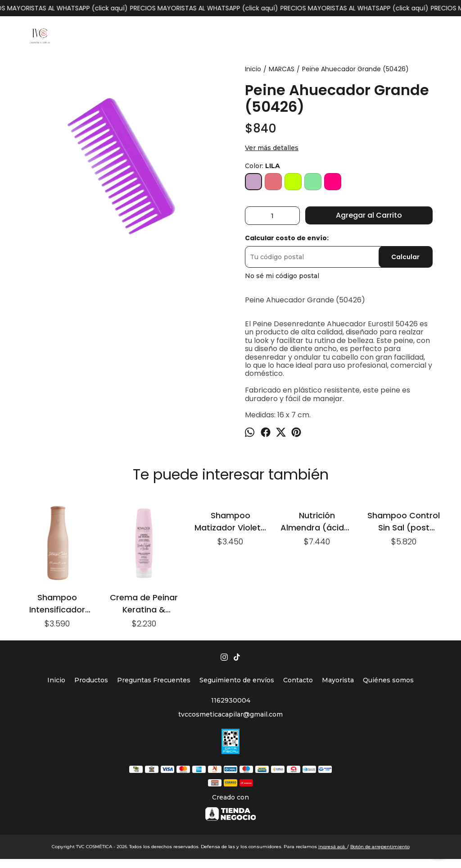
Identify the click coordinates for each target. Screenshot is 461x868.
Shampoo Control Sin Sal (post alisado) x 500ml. (404, 521)
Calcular (405, 257)
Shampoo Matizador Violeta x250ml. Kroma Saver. (230, 521)
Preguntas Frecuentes (154, 680)
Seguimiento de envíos (237, 680)
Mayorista (338, 680)
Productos (91, 680)
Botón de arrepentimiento (380, 847)
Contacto (298, 680)
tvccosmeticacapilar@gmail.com (230, 714)
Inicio (56, 680)
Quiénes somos (388, 680)
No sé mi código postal (282, 276)
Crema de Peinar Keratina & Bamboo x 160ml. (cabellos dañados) (144, 603)
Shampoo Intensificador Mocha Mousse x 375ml (57, 603)
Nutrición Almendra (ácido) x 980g (317, 521)
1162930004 (231, 700)
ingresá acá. (333, 847)
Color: (262, 166)
